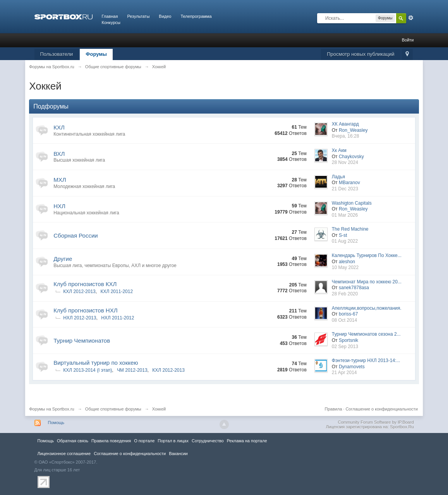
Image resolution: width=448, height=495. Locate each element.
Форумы (96, 54)
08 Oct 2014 (344, 320)
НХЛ (59, 206)
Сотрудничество (208, 441)
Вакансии (178, 454)
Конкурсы (111, 22)
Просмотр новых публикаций (360, 54)
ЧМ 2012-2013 (132, 370)
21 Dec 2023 (345, 189)
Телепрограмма (196, 16)
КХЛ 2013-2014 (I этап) (88, 370)
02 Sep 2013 (345, 347)
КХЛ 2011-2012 (117, 291)
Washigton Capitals (352, 203)
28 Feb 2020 (345, 294)
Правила (334, 409)
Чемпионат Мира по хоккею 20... (367, 282)
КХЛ (59, 127)
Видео (165, 16)
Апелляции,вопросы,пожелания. (367, 308)
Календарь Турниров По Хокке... (367, 255)
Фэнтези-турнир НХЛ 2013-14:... (366, 360)
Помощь (56, 423)
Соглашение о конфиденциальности (381, 409)
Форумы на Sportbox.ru (52, 409)
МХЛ (60, 180)
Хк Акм (339, 150)
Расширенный (411, 18)
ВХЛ (59, 154)
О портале (144, 441)
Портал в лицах (173, 441)
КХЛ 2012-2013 (79, 291)
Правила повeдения (111, 441)
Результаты (138, 16)
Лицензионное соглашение (64, 454)
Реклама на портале (247, 441)
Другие (63, 259)
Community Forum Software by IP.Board (376, 422)
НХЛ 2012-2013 (80, 318)
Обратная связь (73, 441)
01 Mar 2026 (345, 215)
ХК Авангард (345, 124)
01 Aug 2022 (345, 241)
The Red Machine (350, 229)
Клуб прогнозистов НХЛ (85, 310)
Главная (110, 16)
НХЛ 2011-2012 (118, 318)
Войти (408, 40)
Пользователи (57, 54)
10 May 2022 (345, 267)
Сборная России (76, 235)
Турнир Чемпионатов (82, 341)
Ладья (338, 177)
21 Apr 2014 (344, 373)
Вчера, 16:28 (346, 136)
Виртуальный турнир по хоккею (96, 363)
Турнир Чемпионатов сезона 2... (366, 334)
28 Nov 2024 (345, 162)
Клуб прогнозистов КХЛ (85, 284)
